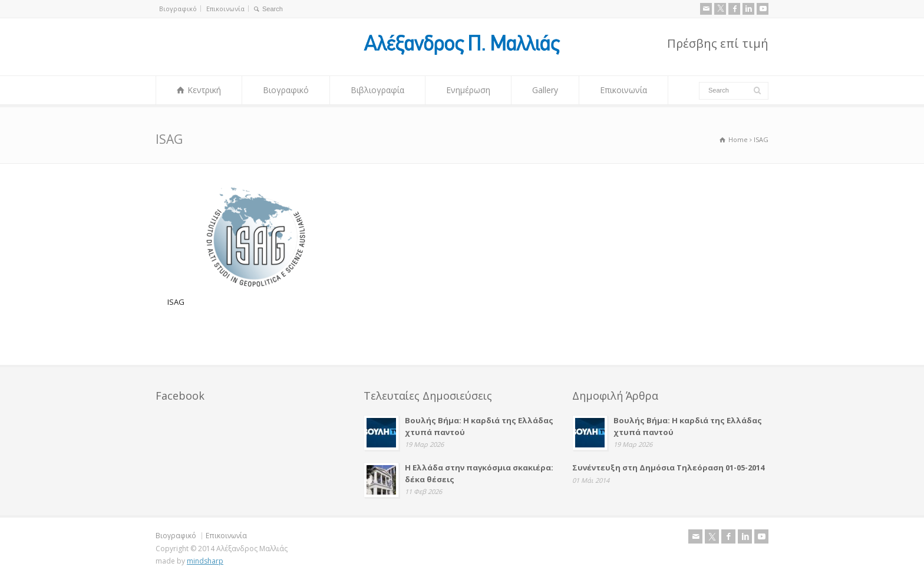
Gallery (545, 90)
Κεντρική (204, 90)
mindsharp (205, 561)
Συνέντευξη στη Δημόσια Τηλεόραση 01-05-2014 (668, 467)
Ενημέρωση (468, 90)
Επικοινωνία (225, 9)
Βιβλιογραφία (377, 90)
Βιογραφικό (178, 9)
